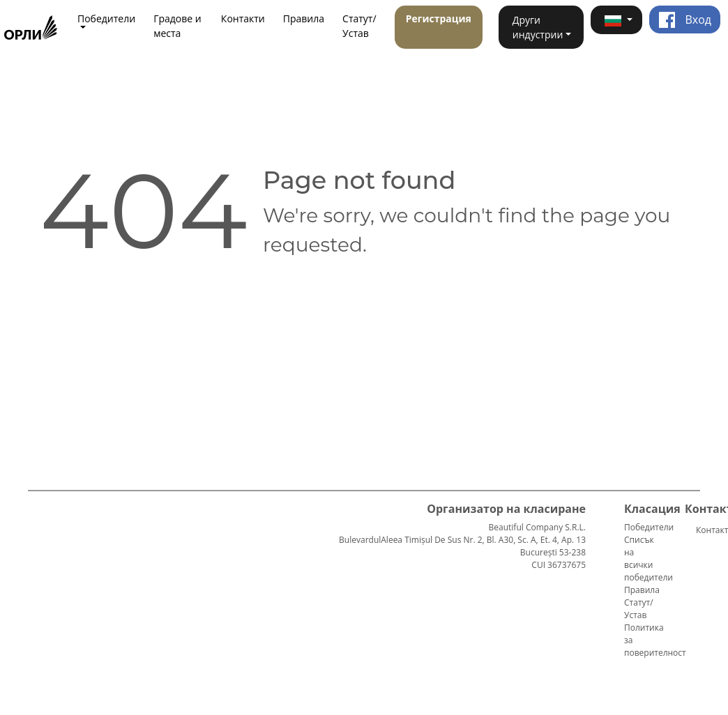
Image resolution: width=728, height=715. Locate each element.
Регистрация (439, 18)
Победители (649, 527)
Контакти (243, 18)
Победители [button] (106, 18)
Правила (304, 18)
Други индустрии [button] (538, 27)
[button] (616, 20)
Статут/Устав (359, 26)
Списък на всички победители (649, 559)
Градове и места (177, 26)
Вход (685, 20)
